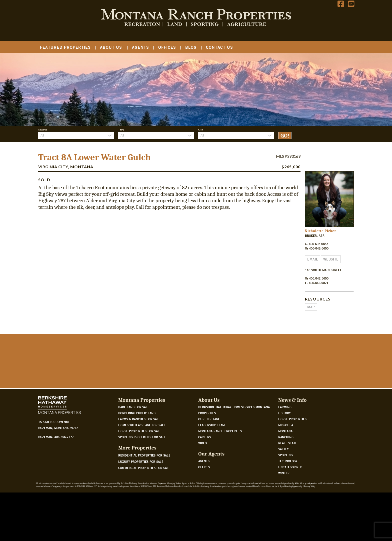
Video (202, 491)
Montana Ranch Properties (220, 479)
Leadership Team (211, 473)
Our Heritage (209, 467)
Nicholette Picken (321, 231)
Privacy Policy (310, 535)
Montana (285, 479)
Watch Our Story (57, 418)
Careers (205, 485)
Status (43, 129)
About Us (111, 47)
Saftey (283, 497)
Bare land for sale (134, 455)
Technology (288, 509)
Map (311, 307)
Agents (140, 47)
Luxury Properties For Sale (141, 510)
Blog (191, 47)
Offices (167, 47)
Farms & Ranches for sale (139, 467)
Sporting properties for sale (142, 485)
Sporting (285, 503)
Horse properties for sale (140, 479)
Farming (285, 455)
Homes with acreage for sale (142, 473)
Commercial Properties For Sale (144, 516)
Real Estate (288, 491)
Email (313, 259)
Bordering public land (137, 461)
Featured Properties (65, 47)
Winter (284, 521)
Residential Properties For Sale (144, 503)
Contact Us (219, 47)
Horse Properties (292, 467)
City (201, 129)
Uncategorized (290, 515)
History (284, 461)
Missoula (286, 473)
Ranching (286, 485)
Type (121, 129)
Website (331, 259)
